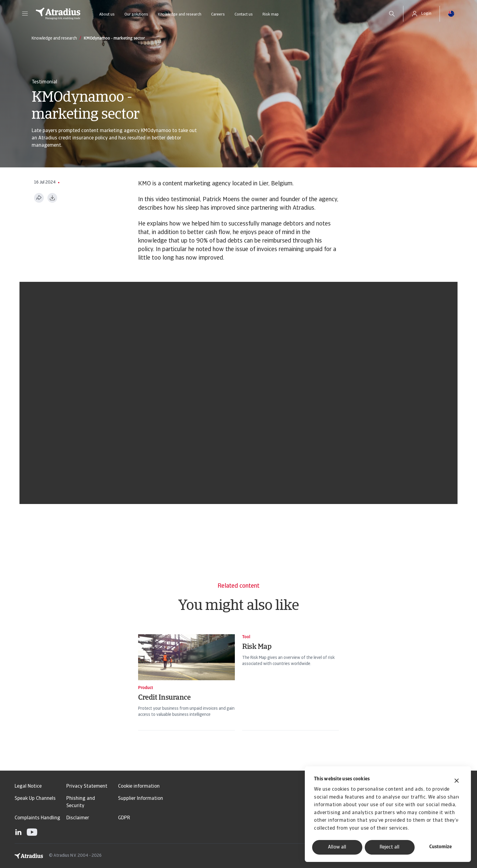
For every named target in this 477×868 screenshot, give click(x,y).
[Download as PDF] (52, 198)
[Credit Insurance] (186, 688)
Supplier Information (141, 799)
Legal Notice (28, 786)
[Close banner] (457, 781)
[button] (25, 14)
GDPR (124, 818)
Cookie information (139, 786)
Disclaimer (78, 818)
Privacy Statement (87, 786)
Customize (440, 847)
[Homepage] (58, 14)
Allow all (337, 847)
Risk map (271, 14)
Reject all (390, 847)
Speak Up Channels (35, 799)
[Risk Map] (291, 688)
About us (107, 14)
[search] (392, 14)
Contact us (244, 14)
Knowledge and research (180, 14)
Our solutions (136, 14)
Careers (218, 14)
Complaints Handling (37, 818)
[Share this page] (39, 198)
